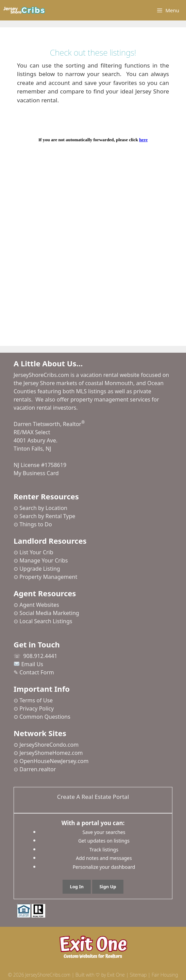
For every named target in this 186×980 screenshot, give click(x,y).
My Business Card (36, 473)
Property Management (48, 577)
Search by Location (43, 508)
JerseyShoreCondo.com (49, 745)
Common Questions (45, 717)
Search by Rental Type (47, 516)
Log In (77, 887)
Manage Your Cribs (44, 560)
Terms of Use (36, 700)
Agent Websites (39, 605)
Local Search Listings (46, 621)
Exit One (116, 975)
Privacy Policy (37, 708)
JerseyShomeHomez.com (51, 753)
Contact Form (37, 672)
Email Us (32, 664)
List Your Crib (36, 552)
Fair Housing (165, 975)
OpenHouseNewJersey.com (54, 761)
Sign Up (108, 887)
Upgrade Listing (40, 569)
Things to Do (36, 524)
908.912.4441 (40, 656)
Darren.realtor (38, 769)
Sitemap (138, 975)
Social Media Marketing (49, 613)
